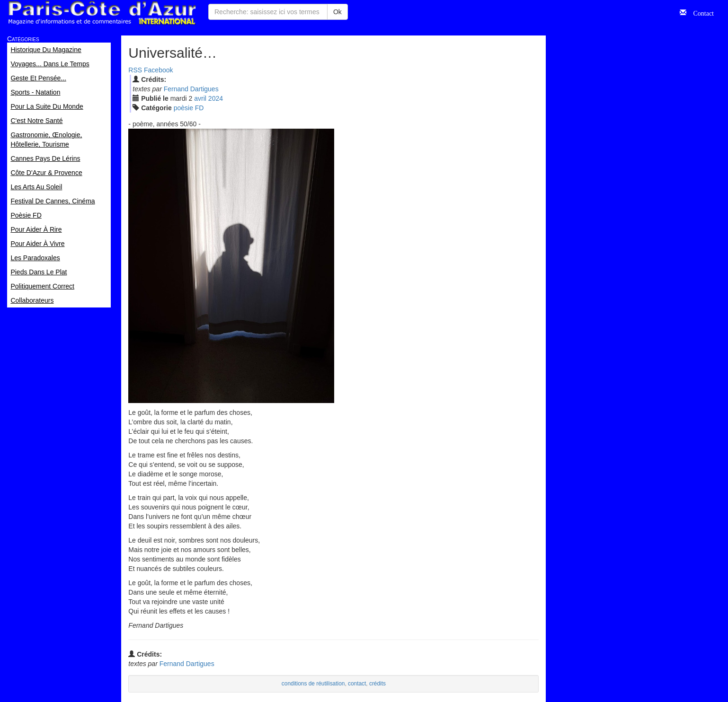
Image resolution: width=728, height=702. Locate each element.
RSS (135, 70)
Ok (337, 12)
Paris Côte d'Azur (102, 13)
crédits (377, 684)
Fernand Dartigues (191, 89)
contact (357, 684)
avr (200, 98)
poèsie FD (189, 108)
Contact (700, 12)
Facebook (158, 70)
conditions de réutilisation (313, 684)
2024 (216, 98)
